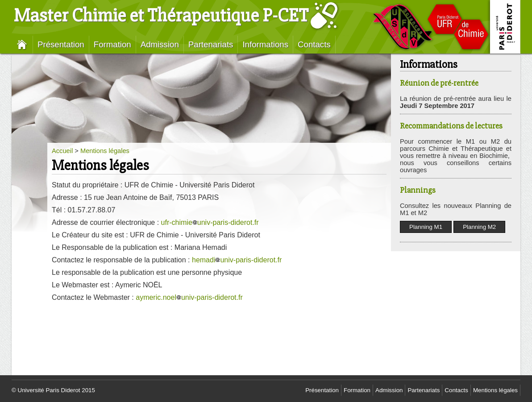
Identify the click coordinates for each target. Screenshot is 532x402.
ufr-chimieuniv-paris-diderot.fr (210, 222)
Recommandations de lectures (451, 126)
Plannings (418, 190)
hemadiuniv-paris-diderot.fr (237, 260)
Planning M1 (426, 227)
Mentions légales (105, 151)
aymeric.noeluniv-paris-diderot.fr (189, 297)
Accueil (62, 151)
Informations (265, 44)
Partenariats (211, 44)
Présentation (61, 44)
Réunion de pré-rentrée (439, 83)
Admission (160, 44)
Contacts (314, 44)
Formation (112, 44)
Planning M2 (479, 227)
